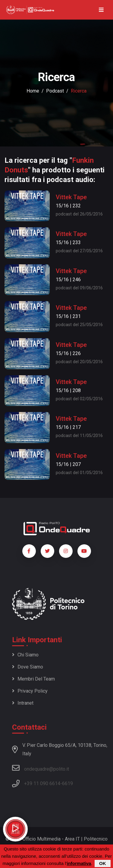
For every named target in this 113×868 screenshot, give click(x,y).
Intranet (23, 703)
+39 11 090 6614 (42, 783)
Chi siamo (25, 655)
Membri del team (33, 679)
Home (33, 91)
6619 (67, 783)
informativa (79, 864)
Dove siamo (28, 667)
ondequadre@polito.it (41, 768)
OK (103, 864)
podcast (55, 91)
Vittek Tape (71, 197)
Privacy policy (30, 691)
